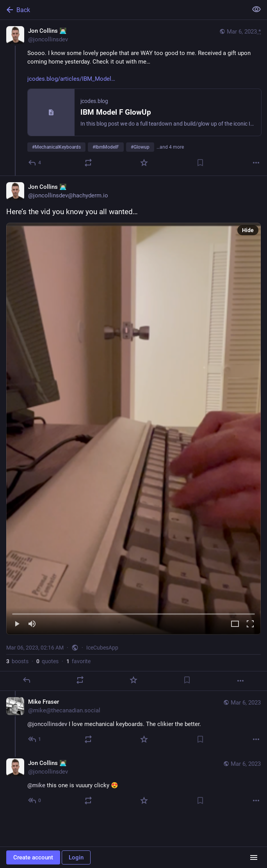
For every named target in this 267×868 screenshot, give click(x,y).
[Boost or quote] (88, 163)
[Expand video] (235, 624)
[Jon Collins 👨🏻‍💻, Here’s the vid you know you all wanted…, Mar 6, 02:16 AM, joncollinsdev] (133, 433)
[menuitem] (133, 429)
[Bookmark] (200, 163)
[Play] (17, 624)
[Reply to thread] (35, 739)
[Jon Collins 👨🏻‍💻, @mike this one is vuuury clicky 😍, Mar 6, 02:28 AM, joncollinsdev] (133, 783)
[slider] (133, 612)
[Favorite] (144, 163)
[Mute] (32, 624)
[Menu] (254, 857)
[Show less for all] (256, 9)
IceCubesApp (102, 648)
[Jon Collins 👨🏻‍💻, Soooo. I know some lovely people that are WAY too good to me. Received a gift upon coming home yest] (133, 98)
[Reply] (35, 163)
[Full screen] (250, 624)
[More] (256, 163)
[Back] (123, 10)
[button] (133, 429)
